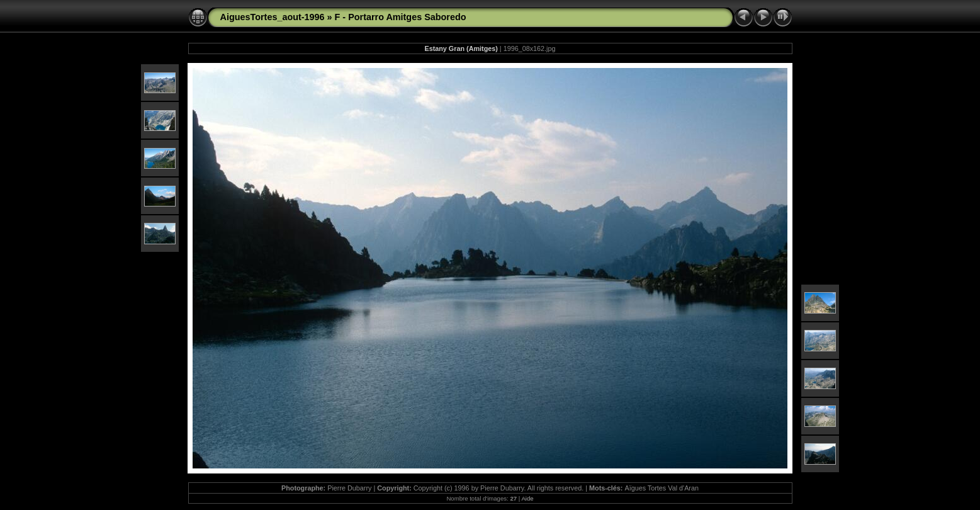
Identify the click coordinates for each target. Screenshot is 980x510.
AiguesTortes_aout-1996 (273, 17)
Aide (527, 498)
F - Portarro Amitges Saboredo (401, 17)
